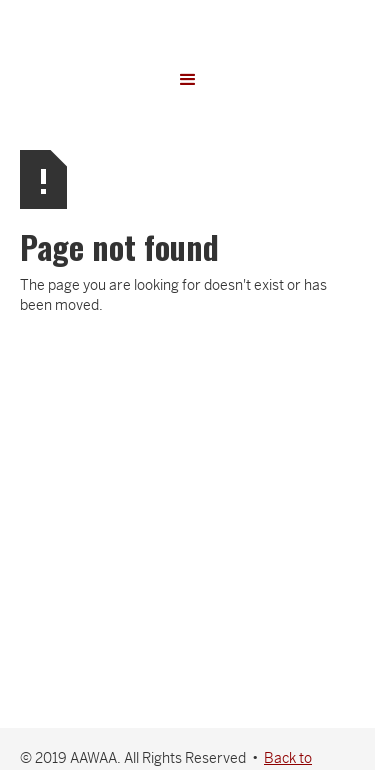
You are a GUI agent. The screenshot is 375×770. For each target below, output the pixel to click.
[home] (188, 25)
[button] (188, 80)
